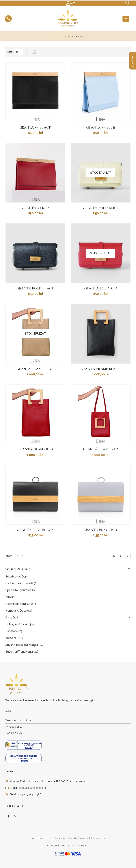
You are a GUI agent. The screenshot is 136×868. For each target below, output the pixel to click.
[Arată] (19, 52)
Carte (9, 617)
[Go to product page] (35, 92)
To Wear (11, 638)
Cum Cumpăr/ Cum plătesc (46, 838)
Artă (8, 597)
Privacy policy (14, 727)
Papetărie (12, 631)
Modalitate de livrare (74, 838)
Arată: (10, 52)
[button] (128, 3)
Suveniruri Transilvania (19, 652)
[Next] (128, 556)
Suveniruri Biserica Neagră (22, 645)
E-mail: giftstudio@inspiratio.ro (26, 788)
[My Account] (68, 4)
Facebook (8, 816)
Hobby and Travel (17, 624)
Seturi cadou (13, 576)
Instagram (15, 816)
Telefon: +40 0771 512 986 (23, 794)
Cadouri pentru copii (18, 583)
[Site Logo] (68, 19)
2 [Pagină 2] (121, 556)
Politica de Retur (95, 838)
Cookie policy (14, 733)
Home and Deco (16, 611)
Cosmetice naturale (18, 604)
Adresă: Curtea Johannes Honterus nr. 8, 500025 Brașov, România (47, 781)
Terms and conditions (18, 720)
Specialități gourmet (18, 590)
